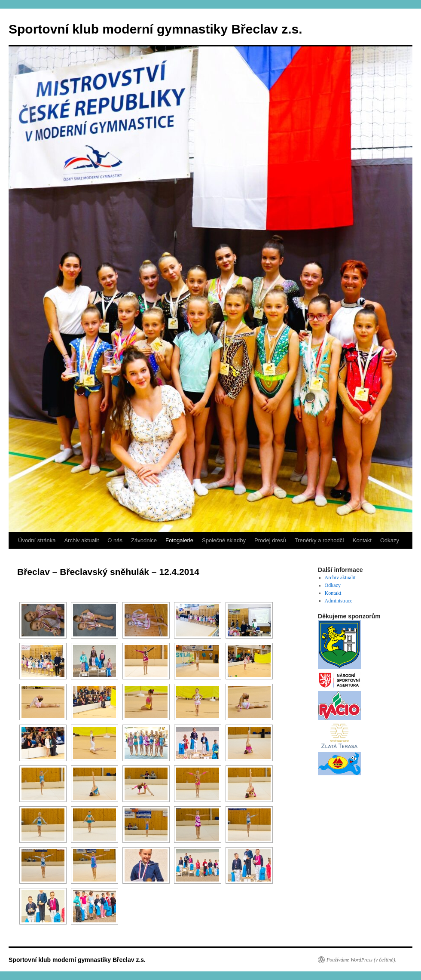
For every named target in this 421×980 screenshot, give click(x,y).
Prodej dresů (270, 540)
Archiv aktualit (81, 540)
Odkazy (390, 540)
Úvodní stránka (37, 540)
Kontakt (362, 540)
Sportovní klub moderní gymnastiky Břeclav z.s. (156, 29)
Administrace (339, 601)
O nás (115, 540)
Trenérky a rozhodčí (319, 540)
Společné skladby (224, 540)
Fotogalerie (179, 540)
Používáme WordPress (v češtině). (362, 960)
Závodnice (144, 540)
